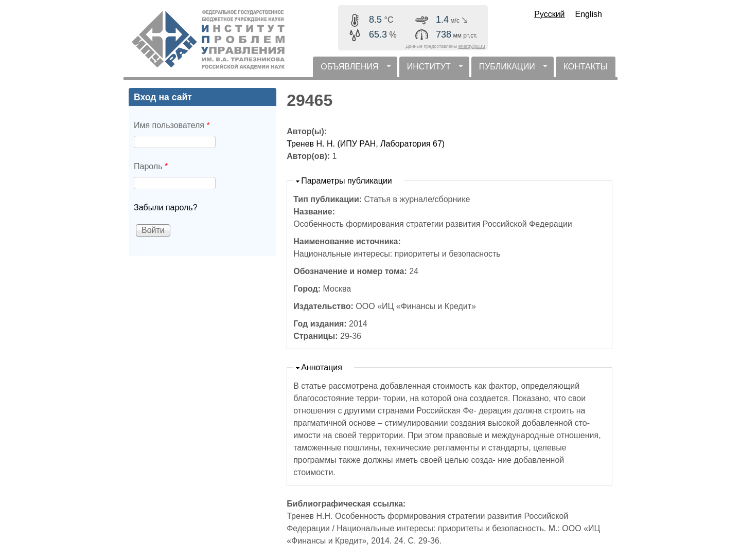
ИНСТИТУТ (431, 70)
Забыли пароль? (166, 207)
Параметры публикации (347, 181)
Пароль (151, 166)
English (589, 14)
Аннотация (322, 367)
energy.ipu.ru (472, 46)
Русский (549, 14)
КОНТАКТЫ (586, 67)
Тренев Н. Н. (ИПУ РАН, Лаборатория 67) (366, 144)
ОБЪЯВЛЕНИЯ (352, 70)
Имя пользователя (172, 125)
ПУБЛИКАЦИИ (509, 70)
